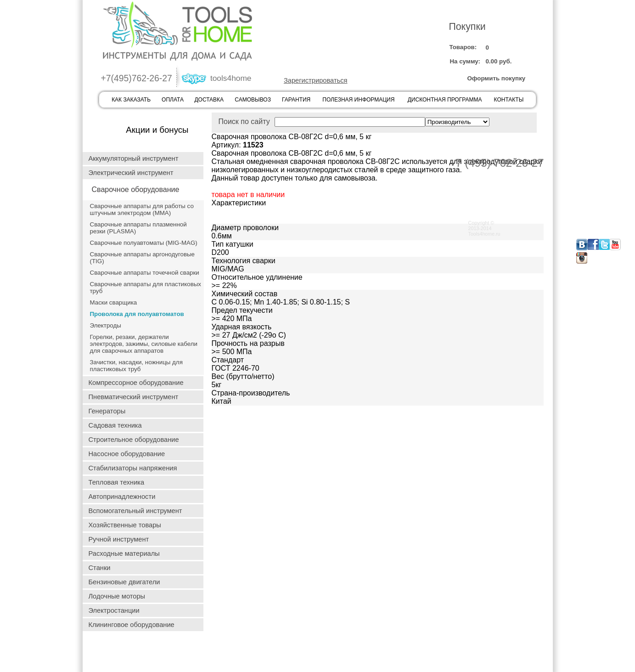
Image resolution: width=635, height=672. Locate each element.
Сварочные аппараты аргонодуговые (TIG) (142, 258)
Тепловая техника (117, 482)
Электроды (106, 325)
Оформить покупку (496, 78)
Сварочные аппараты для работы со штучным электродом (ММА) (142, 209)
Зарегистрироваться (316, 80)
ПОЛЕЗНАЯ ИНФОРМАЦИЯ (358, 100)
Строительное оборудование (134, 440)
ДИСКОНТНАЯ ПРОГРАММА (445, 100)
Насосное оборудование (127, 454)
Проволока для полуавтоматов (137, 314)
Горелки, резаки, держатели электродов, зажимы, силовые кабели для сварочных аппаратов (144, 344)
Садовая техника (115, 425)
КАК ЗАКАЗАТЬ (131, 100)
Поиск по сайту (322, 121)
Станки (100, 568)
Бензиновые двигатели (124, 582)
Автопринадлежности (122, 497)
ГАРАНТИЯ (296, 100)
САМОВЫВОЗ (253, 100)
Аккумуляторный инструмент (134, 158)
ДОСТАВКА (209, 100)
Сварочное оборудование (136, 189)
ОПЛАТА (173, 100)
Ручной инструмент (119, 539)
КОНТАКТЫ (509, 100)
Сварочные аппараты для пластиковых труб (146, 288)
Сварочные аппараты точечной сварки (145, 273)
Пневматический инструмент (134, 397)
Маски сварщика (114, 302)
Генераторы (107, 411)
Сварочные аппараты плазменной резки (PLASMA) (138, 228)
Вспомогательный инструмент (135, 511)
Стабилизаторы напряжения (133, 468)
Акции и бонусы (157, 130)
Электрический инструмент (131, 173)
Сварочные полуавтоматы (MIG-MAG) (144, 243)
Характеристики (239, 203)
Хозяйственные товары (125, 525)
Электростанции (114, 610)
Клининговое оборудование (132, 625)
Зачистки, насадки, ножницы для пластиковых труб (136, 366)
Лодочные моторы (117, 596)
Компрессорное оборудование (136, 383)
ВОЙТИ (302, 53)
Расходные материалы (124, 553)
